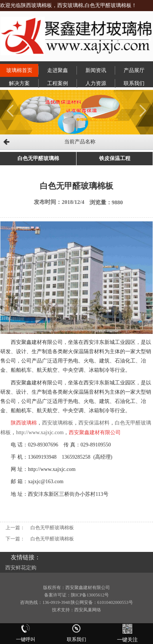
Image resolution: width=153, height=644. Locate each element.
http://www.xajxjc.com (40, 432)
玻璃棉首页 (19, 70)
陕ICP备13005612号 (90, 595)
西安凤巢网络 (88, 610)
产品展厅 (134, 70)
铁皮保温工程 (115, 158)
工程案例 (58, 83)
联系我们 (134, 83)
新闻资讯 (96, 70)
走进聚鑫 (58, 70)
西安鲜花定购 (21, 568)
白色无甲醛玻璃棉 (38, 158)
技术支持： (63, 610)
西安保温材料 (94, 423)
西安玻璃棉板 (58, 423)
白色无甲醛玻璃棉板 (52, 528)
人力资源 (96, 83)
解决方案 (19, 83)
